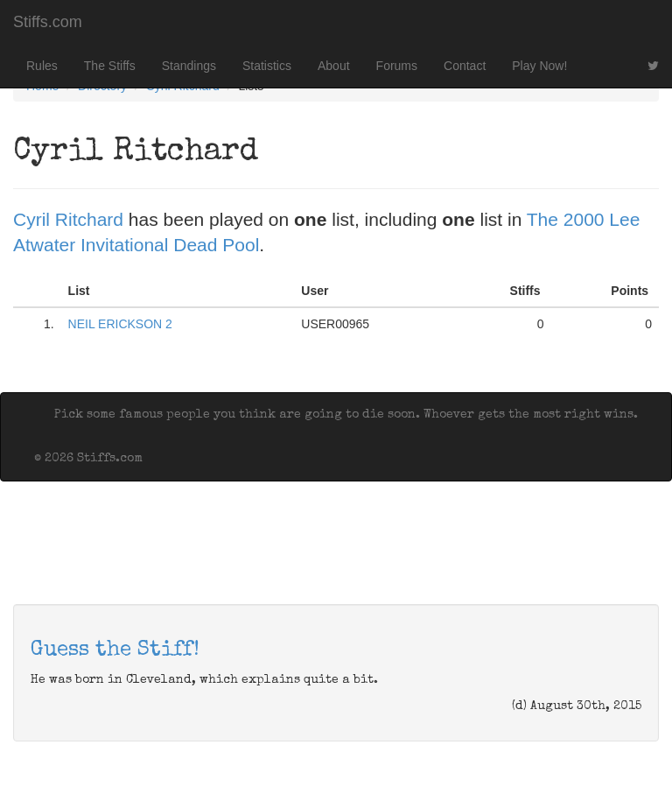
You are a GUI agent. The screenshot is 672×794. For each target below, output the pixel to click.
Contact (465, 66)
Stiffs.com (48, 22)
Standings (189, 66)
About (334, 66)
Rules (42, 66)
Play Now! (539, 66)
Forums (397, 66)
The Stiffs (110, 66)
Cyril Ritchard (68, 219)
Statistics (267, 66)
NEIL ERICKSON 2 (120, 324)
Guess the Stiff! (115, 650)
